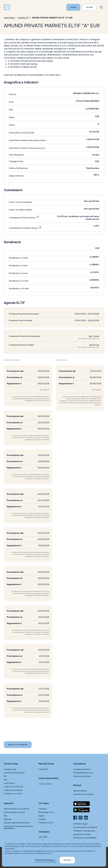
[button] (101, 7)
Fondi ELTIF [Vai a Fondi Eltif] (23, 18)
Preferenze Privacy (44, 860)
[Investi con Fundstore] (73, 7)
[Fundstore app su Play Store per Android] (89, 810)
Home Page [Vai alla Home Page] (9, 18)
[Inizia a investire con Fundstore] (18, 745)
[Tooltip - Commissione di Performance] (38, 217)
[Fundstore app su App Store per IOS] (89, 804)
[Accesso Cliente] (89, 7)
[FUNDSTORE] (7, 7)
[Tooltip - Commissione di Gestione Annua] (40, 227)
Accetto (67, 860)
